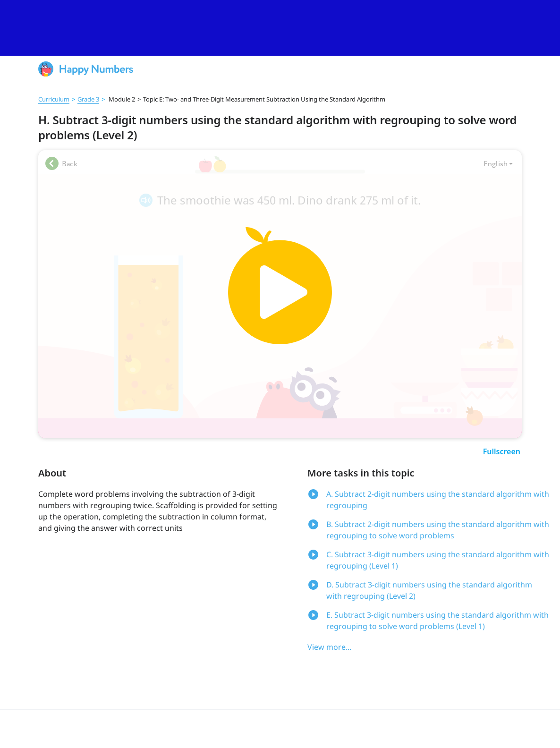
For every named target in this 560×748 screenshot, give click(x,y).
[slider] (280, 28)
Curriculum (54, 99)
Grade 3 (88, 99)
